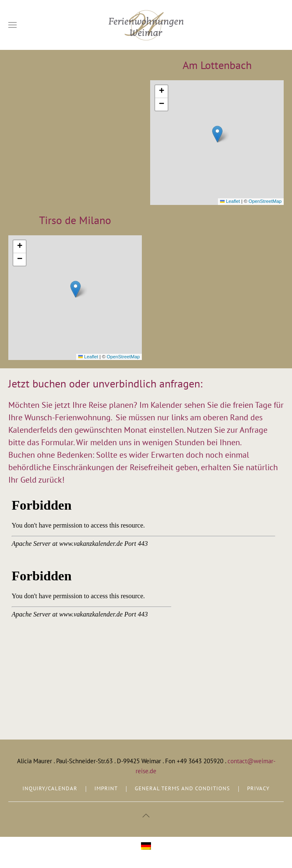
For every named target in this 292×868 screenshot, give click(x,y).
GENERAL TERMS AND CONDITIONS (182, 788)
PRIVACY (258, 788)
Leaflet (230, 201)
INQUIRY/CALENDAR (50, 788)
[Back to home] (146, 25)
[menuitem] (146, 846)
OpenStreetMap (265, 201)
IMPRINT (106, 788)
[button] (12, 25)
